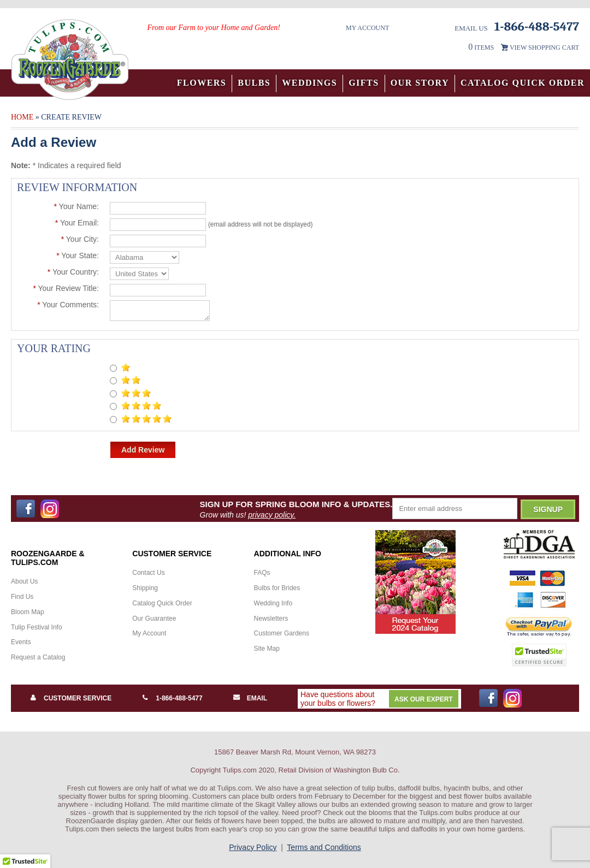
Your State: (78, 255)
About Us (24, 581)
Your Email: (77, 223)
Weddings (309, 83)
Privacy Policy (253, 847)
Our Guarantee (154, 619)
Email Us (471, 28)
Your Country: (73, 272)
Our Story (420, 83)
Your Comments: (68, 305)
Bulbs (254, 83)
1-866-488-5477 (179, 698)
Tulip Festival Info (37, 627)
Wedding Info (273, 603)
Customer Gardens (282, 633)
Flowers (202, 83)
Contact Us (148, 573)
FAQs (262, 573)
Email (257, 698)
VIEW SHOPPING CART (544, 47)
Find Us (22, 597)
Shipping (145, 588)
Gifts (364, 83)
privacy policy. (272, 515)
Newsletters (271, 619)
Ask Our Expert (424, 699)
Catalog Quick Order (523, 83)
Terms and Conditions (324, 847)
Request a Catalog (38, 657)
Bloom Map (28, 612)
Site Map (267, 649)
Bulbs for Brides (277, 588)
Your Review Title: (66, 288)
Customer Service (78, 698)
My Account (367, 28)
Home (22, 117)
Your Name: (76, 206)
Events (21, 642)
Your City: (80, 239)
